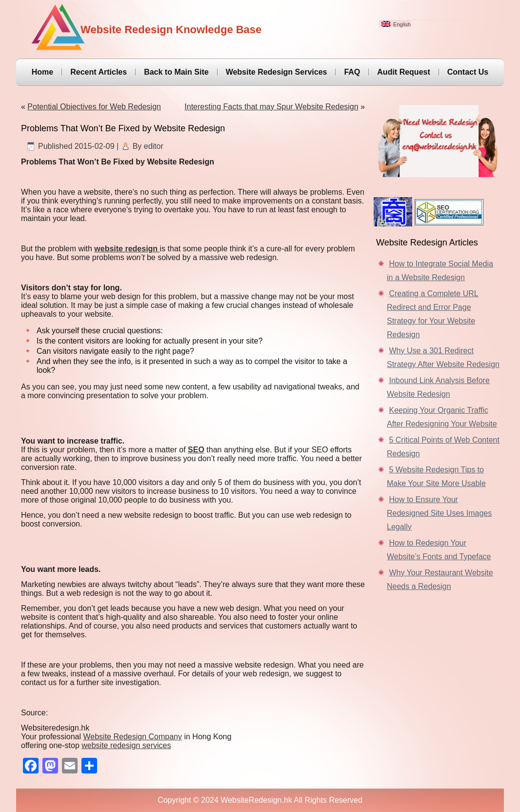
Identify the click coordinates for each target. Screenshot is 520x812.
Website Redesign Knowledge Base (171, 30)
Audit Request (403, 72)
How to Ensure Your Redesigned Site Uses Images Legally (439, 513)
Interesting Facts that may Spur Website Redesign (271, 107)
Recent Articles (99, 72)
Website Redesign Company (133, 737)
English (396, 24)
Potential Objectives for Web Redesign (94, 107)
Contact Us (468, 72)
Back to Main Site (176, 72)
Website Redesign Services (277, 72)
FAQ (352, 72)
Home (42, 72)
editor (154, 146)
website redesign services (126, 745)
